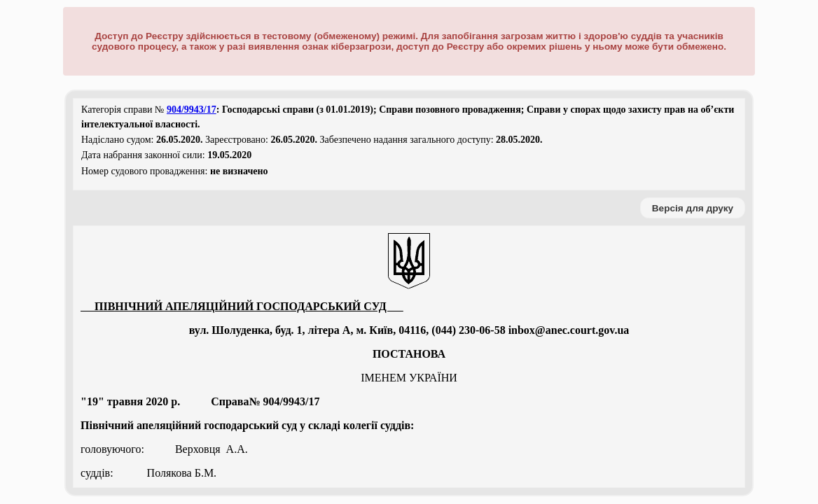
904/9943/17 (192, 110)
